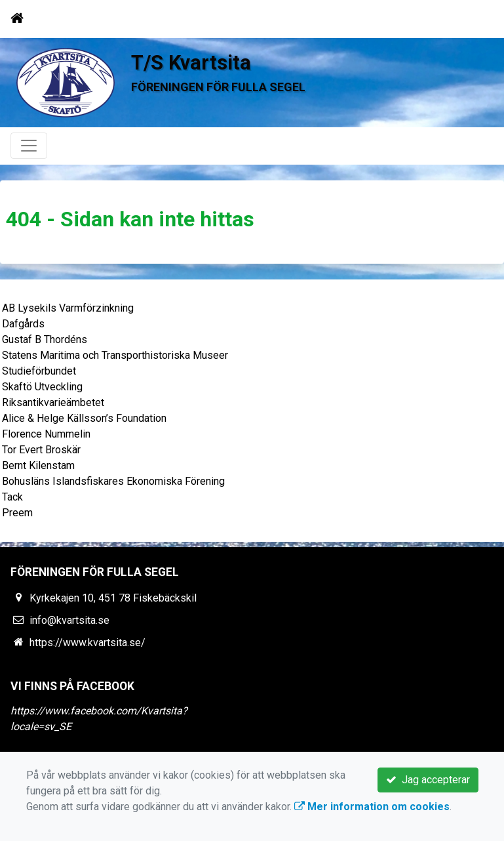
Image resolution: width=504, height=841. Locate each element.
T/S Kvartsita (191, 63)
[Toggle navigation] (475, 18)
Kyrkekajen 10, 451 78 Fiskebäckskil (113, 598)
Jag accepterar (428, 780)
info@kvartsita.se (69, 620)
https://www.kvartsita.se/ (87, 643)
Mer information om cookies (372, 807)
